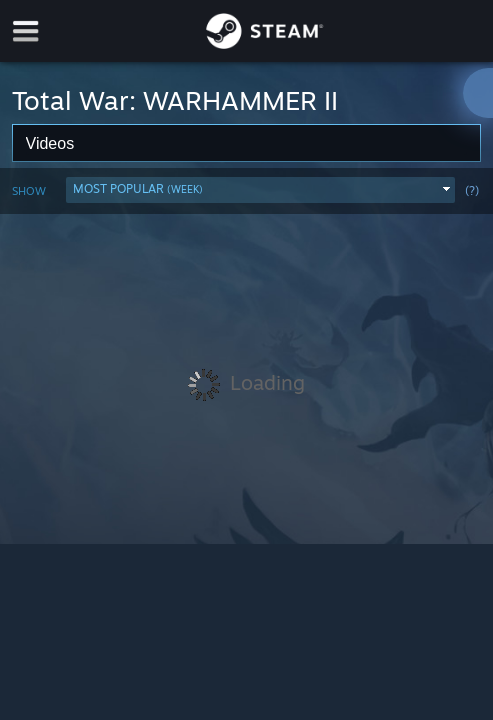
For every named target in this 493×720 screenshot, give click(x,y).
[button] (260, 190)
